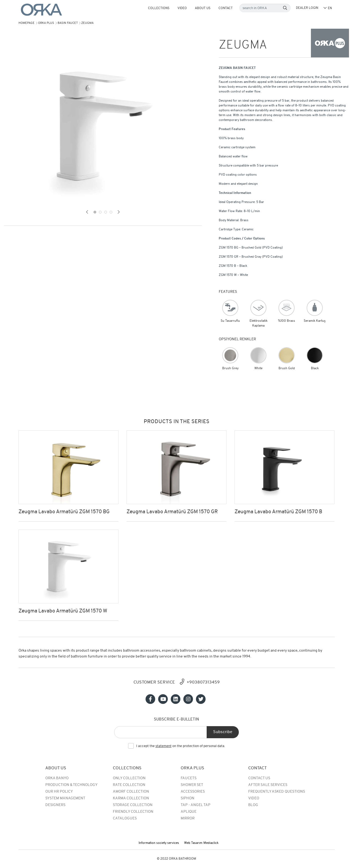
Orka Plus (46, 23)
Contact (226, 8)
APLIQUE (189, 812)
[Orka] (42, 10)
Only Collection (129, 778)
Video (182, 8)
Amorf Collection (131, 792)
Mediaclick (211, 843)
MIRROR (188, 819)
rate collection (129, 785)
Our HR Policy (59, 792)
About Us (203, 8)
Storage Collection (133, 805)
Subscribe (223, 732)
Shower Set (192, 785)
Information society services (159, 843)
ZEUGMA (87, 23)
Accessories (193, 792)
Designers (55, 805)
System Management (65, 798)
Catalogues (125, 819)
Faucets (189, 778)
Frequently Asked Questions (277, 792)
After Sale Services (268, 785)
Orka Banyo (57, 778)
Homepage (27, 23)
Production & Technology (71, 785)
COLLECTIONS (159, 8)
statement (164, 746)
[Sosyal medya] (150, 699)
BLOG (253, 805)
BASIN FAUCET (68, 23)
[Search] (285, 8)
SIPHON (187, 798)
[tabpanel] (103, 126)
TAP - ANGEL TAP (196, 805)
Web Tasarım (193, 843)
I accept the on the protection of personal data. (181, 746)
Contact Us (259, 778)
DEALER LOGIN (307, 8)
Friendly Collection (133, 812)
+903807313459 (203, 682)
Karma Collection (131, 798)
